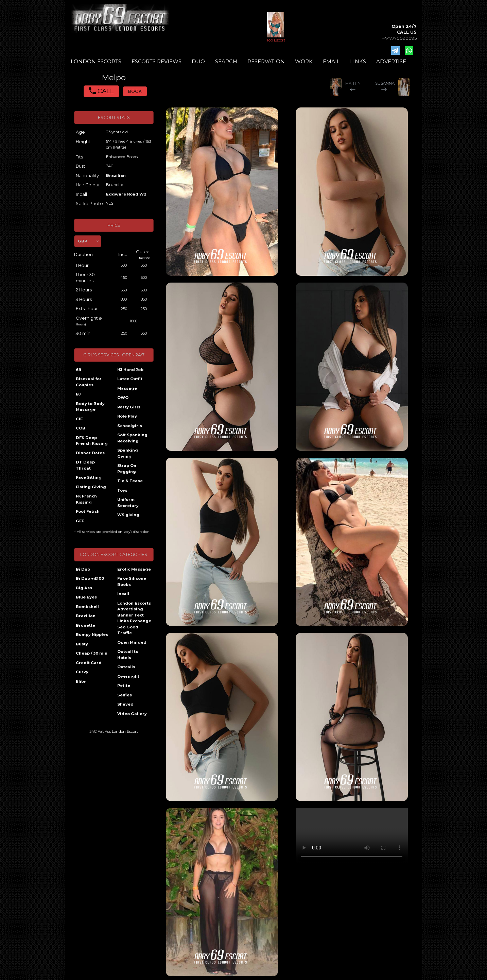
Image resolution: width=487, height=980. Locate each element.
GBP (82, 241)
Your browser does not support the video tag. (352, 836)
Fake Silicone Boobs (132, 581)
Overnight (128, 676)
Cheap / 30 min (92, 653)
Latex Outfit (130, 379)
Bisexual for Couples (89, 382)
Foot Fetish (88, 511)
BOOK (135, 91)
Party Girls (129, 407)
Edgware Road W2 (126, 194)
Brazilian (116, 175)
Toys (122, 490)
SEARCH (226, 61)
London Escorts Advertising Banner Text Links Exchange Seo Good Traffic (134, 618)
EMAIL (331, 61)
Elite (81, 681)
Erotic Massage (134, 569)
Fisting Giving (91, 487)
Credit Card (89, 663)
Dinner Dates (90, 453)
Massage (127, 388)
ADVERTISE (391, 61)
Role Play (127, 416)
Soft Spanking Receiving (132, 438)
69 (79, 370)
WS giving (128, 515)
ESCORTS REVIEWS (156, 61)
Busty (82, 644)
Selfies (125, 695)
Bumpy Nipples (92, 635)
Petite (124, 686)
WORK (304, 61)
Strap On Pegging (127, 469)
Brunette (85, 625)
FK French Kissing (86, 499)
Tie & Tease (130, 481)
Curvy (82, 672)
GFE (80, 521)
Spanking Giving (128, 453)
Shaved (125, 704)
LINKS (358, 61)
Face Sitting (89, 477)
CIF (79, 419)
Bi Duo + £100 (90, 578)
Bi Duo (83, 569)
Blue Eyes (86, 597)
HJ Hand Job (130, 370)
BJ (78, 394)
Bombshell (87, 607)
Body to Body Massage (90, 407)
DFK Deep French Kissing (92, 441)
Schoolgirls (130, 426)
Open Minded (132, 642)
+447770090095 (399, 38)
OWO (123, 398)
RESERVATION (266, 61)
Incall (123, 594)
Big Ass (84, 588)
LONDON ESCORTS (96, 61)
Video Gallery (132, 714)
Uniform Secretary (128, 503)
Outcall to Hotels (128, 655)
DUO (198, 61)
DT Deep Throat (85, 465)
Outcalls (126, 667)
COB (81, 428)
